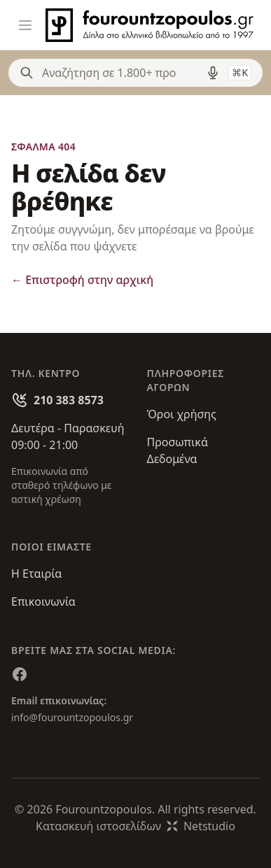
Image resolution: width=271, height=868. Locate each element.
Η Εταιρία (36, 574)
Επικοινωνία (43, 602)
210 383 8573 (69, 400)
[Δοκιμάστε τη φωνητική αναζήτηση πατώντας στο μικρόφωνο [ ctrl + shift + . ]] (213, 73)
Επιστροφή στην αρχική (82, 280)
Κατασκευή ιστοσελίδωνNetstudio (135, 826)
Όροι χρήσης (182, 414)
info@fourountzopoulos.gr (72, 717)
